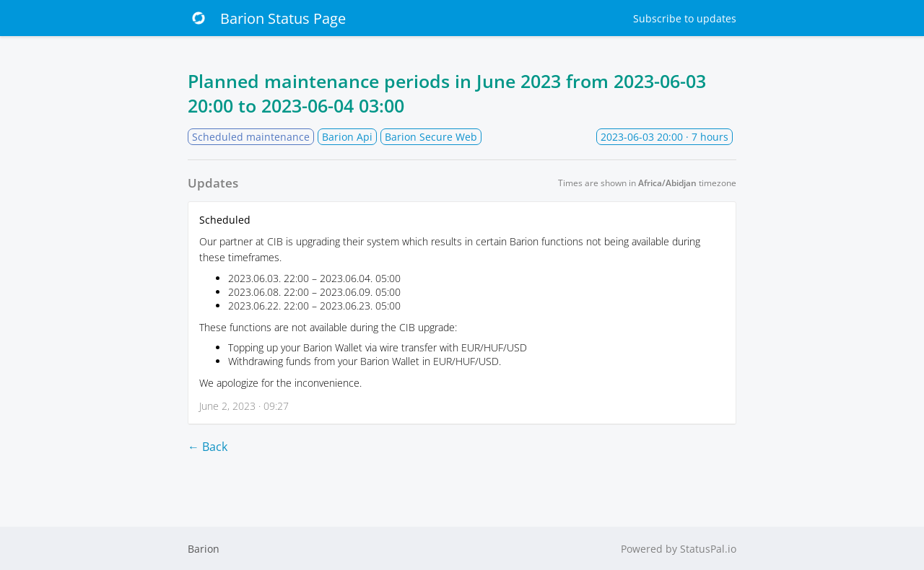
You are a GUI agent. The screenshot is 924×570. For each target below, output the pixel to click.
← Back (208, 447)
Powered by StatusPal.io (679, 549)
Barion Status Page (267, 18)
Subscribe (685, 18)
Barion (204, 549)
